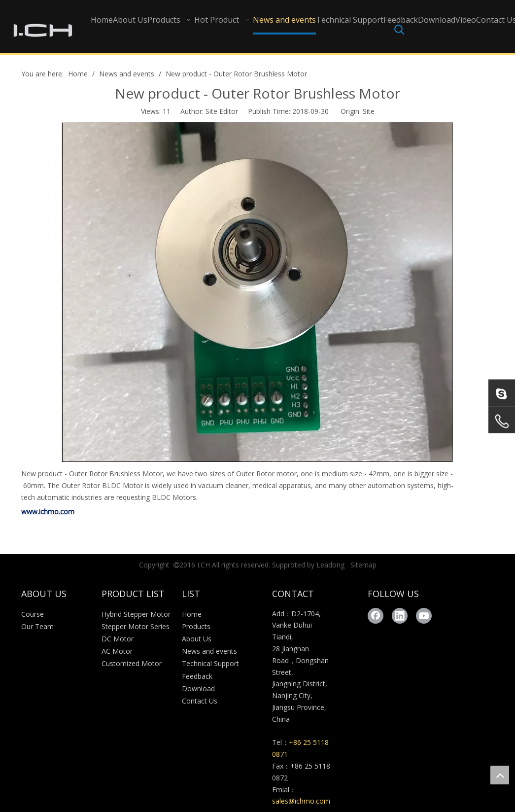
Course (33, 614)
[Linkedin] (400, 616)
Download (198, 688)
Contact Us (200, 701)
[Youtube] (424, 616)
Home (192, 614)
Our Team (37, 626)
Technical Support (210, 663)
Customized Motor (132, 663)
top (500, 775)
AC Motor (117, 651)
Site (369, 111)
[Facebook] (376, 616)
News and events (209, 651)
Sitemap (363, 565)
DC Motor (118, 639)
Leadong (330, 565)
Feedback (197, 676)
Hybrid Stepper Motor (136, 614)
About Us (197, 639)
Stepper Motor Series (136, 626)
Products (196, 626)
